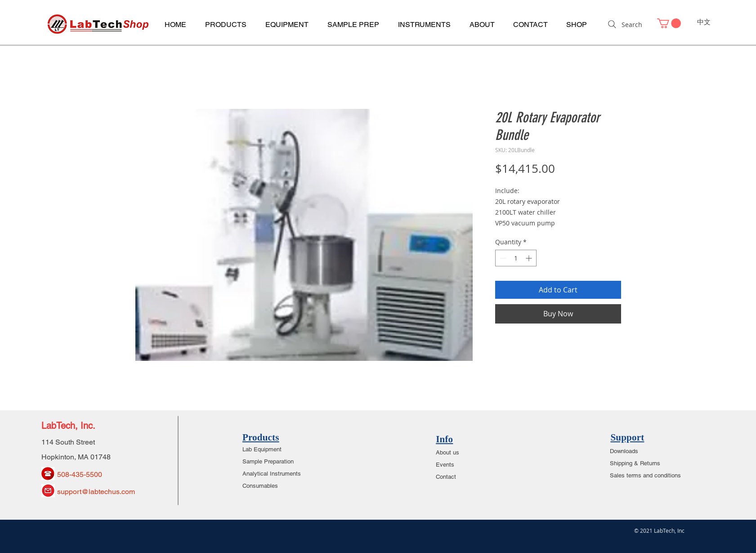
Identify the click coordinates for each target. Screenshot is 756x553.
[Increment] (530, 258)
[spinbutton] (516, 258)
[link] (669, 23)
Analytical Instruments (272, 474)
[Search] (624, 24)
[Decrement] (502, 258)
